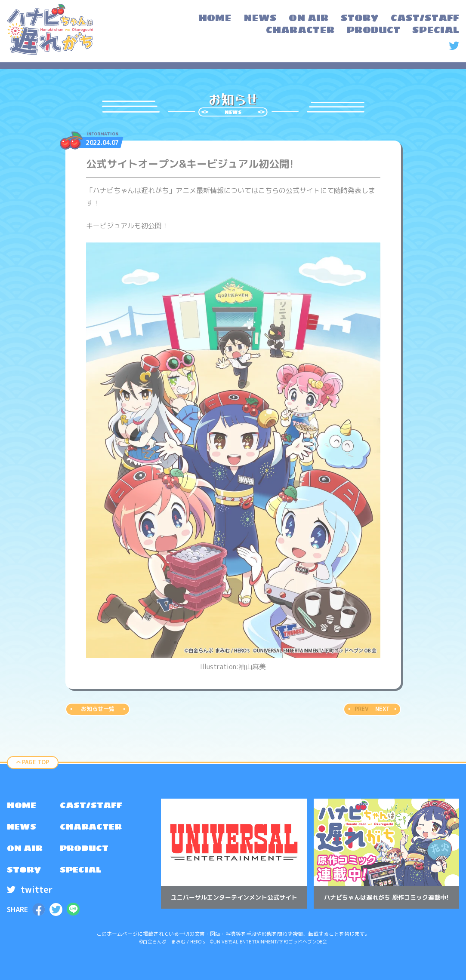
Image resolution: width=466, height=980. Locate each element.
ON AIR (25, 848)
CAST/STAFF (91, 805)
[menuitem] (215, 19)
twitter (30, 889)
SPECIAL (80, 870)
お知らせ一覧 (98, 709)
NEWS (22, 827)
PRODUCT (84, 848)
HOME (22, 805)
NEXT (383, 709)
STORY (24, 870)
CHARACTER (91, 827)
